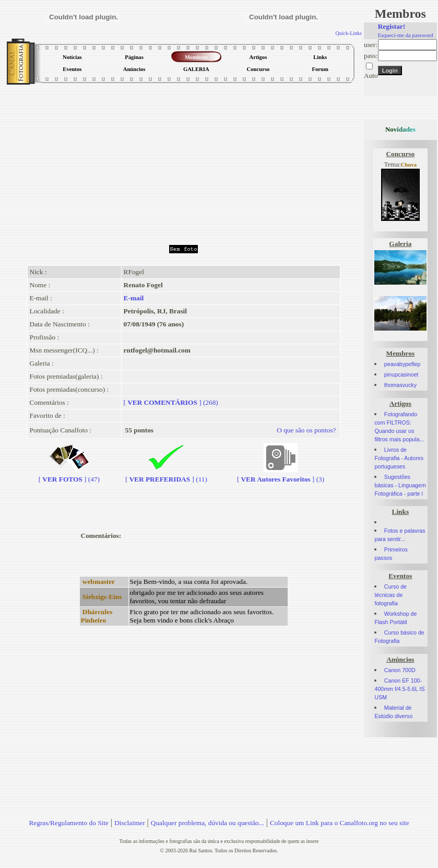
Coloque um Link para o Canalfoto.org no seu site (340, 823)
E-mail (134, 298)
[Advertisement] (184, 161)
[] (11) (166, 475)
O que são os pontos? (306, 430)
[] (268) (171, 402)
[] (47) (69, 475)
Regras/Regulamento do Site (69, 823)
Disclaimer (129, 823)
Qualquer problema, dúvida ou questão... (208, 823)
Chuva (409, 165)
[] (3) (281, 475)
